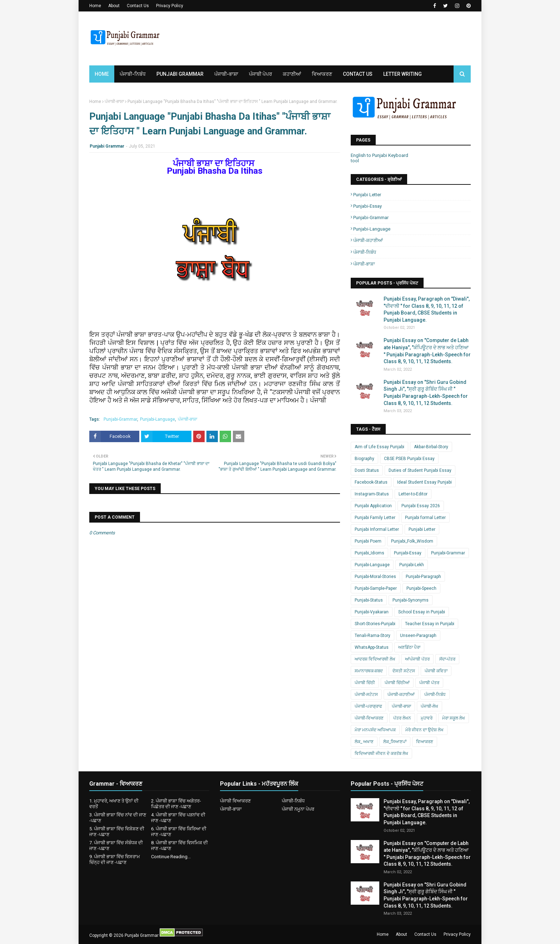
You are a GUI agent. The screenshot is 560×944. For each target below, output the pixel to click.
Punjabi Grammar (107, 146)
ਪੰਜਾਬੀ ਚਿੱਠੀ (365, 683)
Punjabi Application (373, 506)
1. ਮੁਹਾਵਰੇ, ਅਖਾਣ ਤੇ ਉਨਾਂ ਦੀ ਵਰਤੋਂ (114, 804)
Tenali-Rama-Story (372, 636)
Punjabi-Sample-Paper (376, 588)
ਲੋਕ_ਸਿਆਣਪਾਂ (395, 742)
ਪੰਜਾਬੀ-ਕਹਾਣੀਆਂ (368, 240)
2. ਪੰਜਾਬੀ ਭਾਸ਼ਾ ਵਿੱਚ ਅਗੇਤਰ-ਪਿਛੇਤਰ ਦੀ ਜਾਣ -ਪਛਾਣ (176, 804)
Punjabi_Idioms (369, 553)
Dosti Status (367, 470)
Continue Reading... (171, 857)
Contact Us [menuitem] (358, 74)
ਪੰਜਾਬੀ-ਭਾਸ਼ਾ (114, 102)
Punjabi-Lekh (412, 565)
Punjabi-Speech (421, 588)
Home (95, 6)
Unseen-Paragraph (418, 636)
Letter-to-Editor (413, 494)
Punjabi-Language (157, 419)
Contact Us (138, 6)
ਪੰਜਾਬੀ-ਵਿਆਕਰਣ (369, 718)
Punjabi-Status (369, 600)
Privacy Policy (170, 6)
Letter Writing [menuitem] (402, 74)
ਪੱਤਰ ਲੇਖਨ (402, 718)
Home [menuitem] (102, 74)
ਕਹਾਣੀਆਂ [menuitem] (292, 74)
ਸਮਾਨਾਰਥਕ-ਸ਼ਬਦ (369, 671)
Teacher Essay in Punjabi (430, 624)
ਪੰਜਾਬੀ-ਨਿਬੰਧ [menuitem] (133, 74)
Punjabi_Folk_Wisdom (412, 541)
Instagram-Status (372, 494)
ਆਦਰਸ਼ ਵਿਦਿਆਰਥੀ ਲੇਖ (375, 659)
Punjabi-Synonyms (411, 600)
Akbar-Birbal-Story (431, 447)
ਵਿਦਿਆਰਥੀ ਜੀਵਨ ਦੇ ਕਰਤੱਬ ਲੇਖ (381, 753)
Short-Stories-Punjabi (375, 624)
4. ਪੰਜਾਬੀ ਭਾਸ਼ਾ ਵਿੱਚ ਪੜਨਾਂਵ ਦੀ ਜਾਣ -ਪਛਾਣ (178, 818)
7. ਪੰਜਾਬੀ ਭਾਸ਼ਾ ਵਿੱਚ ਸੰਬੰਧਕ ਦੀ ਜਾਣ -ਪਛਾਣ (116, 846)
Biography (364, 459)
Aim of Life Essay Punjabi (379, 447)
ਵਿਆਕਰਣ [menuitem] (322, 74)
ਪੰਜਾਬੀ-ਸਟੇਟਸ (366, 695)
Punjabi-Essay (367, 206)
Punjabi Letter (367, 195)
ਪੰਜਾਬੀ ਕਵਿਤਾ (436, 671)
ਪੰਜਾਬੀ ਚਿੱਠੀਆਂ (397, 683)
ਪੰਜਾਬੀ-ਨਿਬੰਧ (365, 252)
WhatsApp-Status (372, 647)
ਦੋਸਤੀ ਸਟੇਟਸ (404, 671)
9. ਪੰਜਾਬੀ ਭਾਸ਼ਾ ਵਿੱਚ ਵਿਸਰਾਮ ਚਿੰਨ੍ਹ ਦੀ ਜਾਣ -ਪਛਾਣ (115, 859)
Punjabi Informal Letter (377, 529)
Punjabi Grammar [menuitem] (180, 74)
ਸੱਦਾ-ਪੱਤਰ (447, 659)
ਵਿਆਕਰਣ (425, 742)
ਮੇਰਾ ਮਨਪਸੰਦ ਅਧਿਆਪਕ (375, 730)
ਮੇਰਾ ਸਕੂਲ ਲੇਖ (454, 718)
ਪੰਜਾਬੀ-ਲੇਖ (429, 706)
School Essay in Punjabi (422, 612)
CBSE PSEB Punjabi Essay (409, 459)
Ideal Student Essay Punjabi (424, 482)
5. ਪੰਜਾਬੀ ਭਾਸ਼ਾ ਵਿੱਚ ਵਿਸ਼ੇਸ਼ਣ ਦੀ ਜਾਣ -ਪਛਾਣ (117, 832)
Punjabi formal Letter (425, 518)
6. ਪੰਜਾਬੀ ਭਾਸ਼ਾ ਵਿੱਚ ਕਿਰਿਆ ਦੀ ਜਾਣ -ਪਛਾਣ (179, 832)
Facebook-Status (371, 482)
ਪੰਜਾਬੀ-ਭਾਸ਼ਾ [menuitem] (226, 74)
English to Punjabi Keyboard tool (379, 158)
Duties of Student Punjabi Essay (420, 470)
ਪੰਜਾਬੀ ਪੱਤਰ (429, 683)
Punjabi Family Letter (375, 518)
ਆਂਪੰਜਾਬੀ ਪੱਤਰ (417, 659)
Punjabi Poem (368, 541)
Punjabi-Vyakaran (372, 612)
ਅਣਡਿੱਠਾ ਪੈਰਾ (409, 647)
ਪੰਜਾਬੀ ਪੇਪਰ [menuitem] (261, 74)
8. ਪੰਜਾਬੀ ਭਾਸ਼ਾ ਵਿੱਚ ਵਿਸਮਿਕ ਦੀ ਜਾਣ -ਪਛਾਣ (179, 846)
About (114, 6)
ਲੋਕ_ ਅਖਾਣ (364, 742)
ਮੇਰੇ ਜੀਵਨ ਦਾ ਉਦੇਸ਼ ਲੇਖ (424, 730)
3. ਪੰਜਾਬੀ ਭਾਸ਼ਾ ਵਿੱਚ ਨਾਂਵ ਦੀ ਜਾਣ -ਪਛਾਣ (118, 818)
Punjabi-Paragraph (423, 577)
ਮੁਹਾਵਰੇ (427, 718)
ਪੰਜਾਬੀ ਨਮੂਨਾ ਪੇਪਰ (298, 809)
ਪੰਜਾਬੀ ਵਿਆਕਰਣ (235, 801)
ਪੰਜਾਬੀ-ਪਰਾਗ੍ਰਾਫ (368, 706)
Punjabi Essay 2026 (421, 506)
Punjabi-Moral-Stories (375, 577)
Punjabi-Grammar (120, 419)
